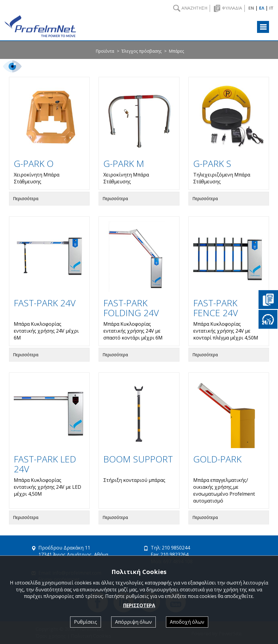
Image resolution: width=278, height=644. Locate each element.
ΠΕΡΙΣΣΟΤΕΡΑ (139, 605)
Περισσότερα (26, 198)
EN (251, 8)
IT (271, 8)
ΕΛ (262, 8)
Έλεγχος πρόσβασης (141, 51)
